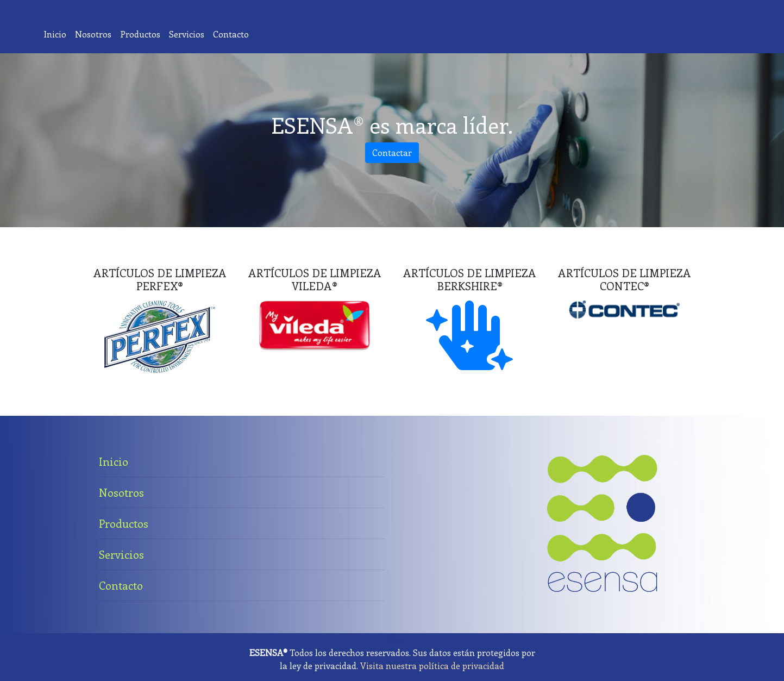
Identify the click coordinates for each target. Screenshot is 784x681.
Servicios (189, 33)
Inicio (57, 33)
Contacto (233, 33)
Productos (142, 33)
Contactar (392, 152)
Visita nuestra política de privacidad (432, 666)
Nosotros (95, 33)
